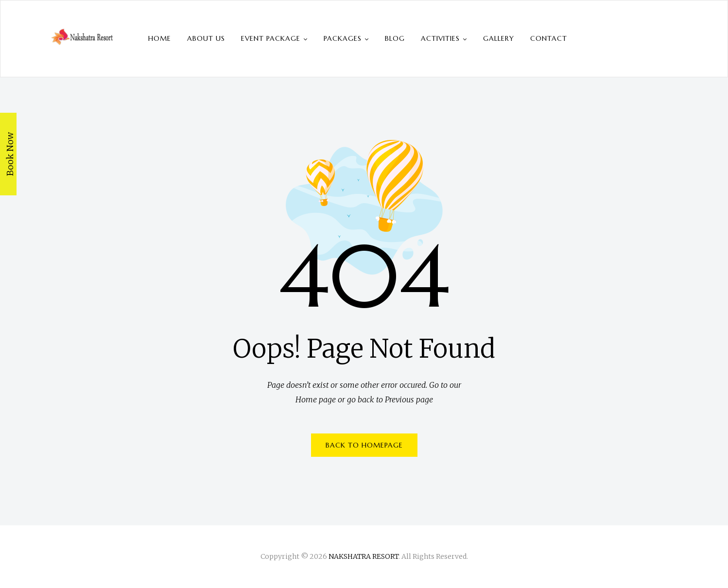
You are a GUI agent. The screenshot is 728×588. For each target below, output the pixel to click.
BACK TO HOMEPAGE (364, 445)
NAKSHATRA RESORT (364, 556)
